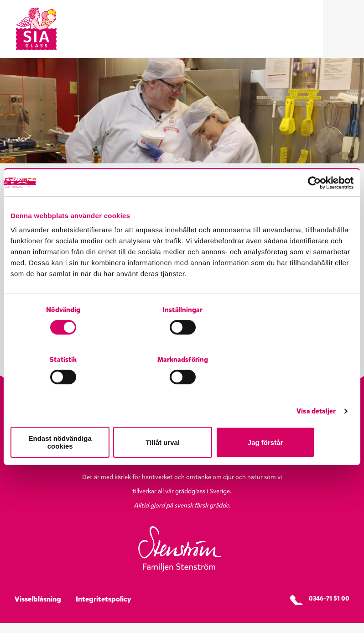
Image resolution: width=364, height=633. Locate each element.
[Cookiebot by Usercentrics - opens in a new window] (314, 212)
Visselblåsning (38, 609)
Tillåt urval (182, 417)
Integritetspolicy (104, 609)
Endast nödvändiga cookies (67, 417)
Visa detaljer (316, 390)
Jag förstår (297, 417)
